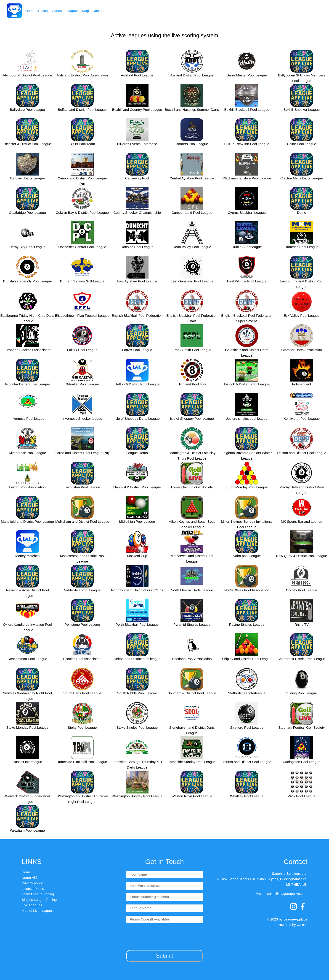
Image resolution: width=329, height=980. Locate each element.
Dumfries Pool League (302, 247)
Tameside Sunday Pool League (192, 762)
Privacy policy (32, 883)
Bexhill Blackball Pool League (247, 110)
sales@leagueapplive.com (287, 894)
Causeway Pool (137, 178)
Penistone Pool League (82, 624)
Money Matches (27, 556)
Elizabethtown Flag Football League (82, 315)
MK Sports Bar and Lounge (301, 521)
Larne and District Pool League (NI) (82, 453)
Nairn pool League (247, 556)
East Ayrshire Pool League (137, 281)
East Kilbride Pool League (247, 281)
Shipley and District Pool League (247, 659)
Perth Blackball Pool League (137, 624)
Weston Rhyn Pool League (192, 796)
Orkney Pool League (302, 590)
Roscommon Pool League (28, 659)
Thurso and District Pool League (247, 762)
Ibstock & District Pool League (247, 384)
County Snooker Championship (137, 213)
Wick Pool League (301, 796)
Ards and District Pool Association (82, 75)
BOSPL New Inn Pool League (247, 144)
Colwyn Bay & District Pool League (82, 213)
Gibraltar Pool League (82, 384)
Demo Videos (32, 878)
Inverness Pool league (27, 418)
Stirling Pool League (302, 693)
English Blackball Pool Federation (137, 315)
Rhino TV (302, 624)
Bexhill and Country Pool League (137, 110)
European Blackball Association (27, 350)
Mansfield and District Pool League (27, 521)
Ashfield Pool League (137, 75)
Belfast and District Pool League (82, 110)
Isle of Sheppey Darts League (137, 418)
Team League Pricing (38, 894)
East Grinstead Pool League (192, 281)
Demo (302, 213)
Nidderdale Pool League (82, 590)
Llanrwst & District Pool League (137, 487)
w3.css (302, 925)
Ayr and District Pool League (192, 75)
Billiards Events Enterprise (137, 144)
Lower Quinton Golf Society (192, 487)
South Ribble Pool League (137, 693)
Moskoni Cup (137, 556)
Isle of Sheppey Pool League (192, 418)
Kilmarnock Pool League (28, 453)
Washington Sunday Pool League (137, 796)
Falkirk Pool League (82, 350)
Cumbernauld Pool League (192, 213)
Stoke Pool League (82, 727)
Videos (57, 11)
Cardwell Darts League (28, 178)
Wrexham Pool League (27, 830)
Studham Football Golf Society (302, 727)
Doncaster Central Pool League (82, 247)
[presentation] (164, 936)
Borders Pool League (192, 144)
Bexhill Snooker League (302, 110)
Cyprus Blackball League (247, 213)
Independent (301, 384)
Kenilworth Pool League (302, 418)
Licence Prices (33, 889)
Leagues (72, 11)
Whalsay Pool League (247, 796)
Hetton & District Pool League (137, 384)
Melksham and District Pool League (82, 521)
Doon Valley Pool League (192, 247)
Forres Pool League (137, 350)
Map (86, 11)
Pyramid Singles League (192, 624)
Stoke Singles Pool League (137, 727)
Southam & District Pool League (192, 693)
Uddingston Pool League (302, 762)
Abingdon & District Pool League (27, 75)
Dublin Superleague (247, 247)
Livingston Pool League (82, 487)
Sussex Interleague (27, 762)
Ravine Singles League (247, 624)
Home (30, 11)
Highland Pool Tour (192, 384)
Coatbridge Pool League (27, 213)
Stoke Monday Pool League (27, 727)
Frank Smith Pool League (192, 350)
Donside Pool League (137, 247)
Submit (165, 956)
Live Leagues (32, 905)
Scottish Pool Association (82, 659)
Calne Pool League (302, 144)
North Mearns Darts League (192, 590)
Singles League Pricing (39, 900)
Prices (43, 11)
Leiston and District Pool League (302, 453)
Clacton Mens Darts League (302, 178)
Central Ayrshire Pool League (192, 178)
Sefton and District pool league (137, 659)
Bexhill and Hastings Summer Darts (192, 110)
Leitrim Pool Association (27, 487)
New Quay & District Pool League (302, 556)
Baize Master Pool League (247, 75)
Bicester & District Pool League (28, 144)
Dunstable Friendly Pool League (27, 281)
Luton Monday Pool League (247, 487)
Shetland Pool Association (192, 659)
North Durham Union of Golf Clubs (137, 590)
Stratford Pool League (247, 727)
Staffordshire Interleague (247, 693)
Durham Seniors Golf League (82, 281)
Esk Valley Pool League (301, 315)
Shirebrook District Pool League (301, 659)
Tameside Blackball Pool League (82, 762)
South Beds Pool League (82, 693)
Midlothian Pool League (137, 521)
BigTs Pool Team (82, 144)
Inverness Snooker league (82, 418)
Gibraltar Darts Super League (27, 384)
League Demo (137, 453)
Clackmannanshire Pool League (247, 178)
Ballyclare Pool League (27, 110)
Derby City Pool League (27, 247)
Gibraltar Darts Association (302, 350)
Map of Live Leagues (38, 911)
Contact (98, 11)
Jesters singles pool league (247, 418)
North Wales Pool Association (247, 590)
